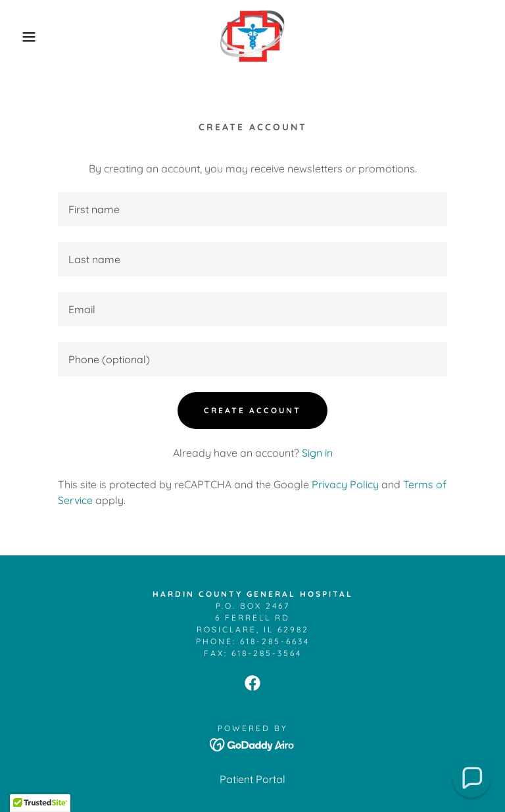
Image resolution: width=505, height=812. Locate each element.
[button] (25, 37)
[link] (252, 37)
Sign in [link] (317, 453)
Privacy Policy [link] (345, 484)
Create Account (252, 410)
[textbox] (252, 209)
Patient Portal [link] (252, 779)
